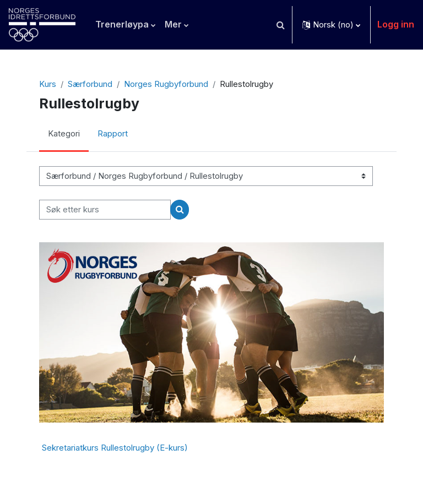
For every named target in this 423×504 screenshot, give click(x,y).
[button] (280, 25)
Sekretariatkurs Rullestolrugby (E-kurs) (115, 448)
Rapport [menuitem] (113, 134)
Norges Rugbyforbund (166, 84)
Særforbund (90, 84)
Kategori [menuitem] (64, 134)
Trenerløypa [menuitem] (122, 24)
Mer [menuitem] (173, 24)
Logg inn (396, 24)
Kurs (48, 84)
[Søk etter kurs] (105, 210)
